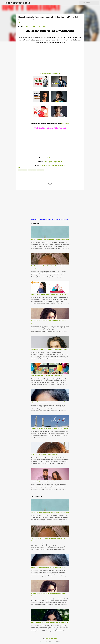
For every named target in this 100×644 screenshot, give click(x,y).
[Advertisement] (50, 57)
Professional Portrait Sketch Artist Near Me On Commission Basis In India (50, 239)
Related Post (56, 73)
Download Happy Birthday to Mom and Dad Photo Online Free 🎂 (48, 376)
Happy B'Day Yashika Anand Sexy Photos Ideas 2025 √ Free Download (49, 294)
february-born (23, 170)
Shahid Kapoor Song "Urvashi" (53, 162)
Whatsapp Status (46, 73)
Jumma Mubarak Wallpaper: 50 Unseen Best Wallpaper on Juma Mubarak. (50, 428)
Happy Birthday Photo (17, 3)
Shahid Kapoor (27, 27)
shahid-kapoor (32, 170)
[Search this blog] (91, 3)
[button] (19, 22)
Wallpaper (46, 27)
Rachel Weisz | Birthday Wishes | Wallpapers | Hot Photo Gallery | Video (49, 349)
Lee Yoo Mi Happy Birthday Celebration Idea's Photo (45, 455)
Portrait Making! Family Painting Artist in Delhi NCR (44, 481)
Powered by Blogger (50, 639)
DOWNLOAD (65, 123)
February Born (37, 27)
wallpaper (40, 170)
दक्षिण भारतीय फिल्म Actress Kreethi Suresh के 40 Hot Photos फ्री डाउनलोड (48, 402)
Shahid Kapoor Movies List (53, 158)
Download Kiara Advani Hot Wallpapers (53, 166)
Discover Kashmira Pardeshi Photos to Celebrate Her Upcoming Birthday (50, 622)
